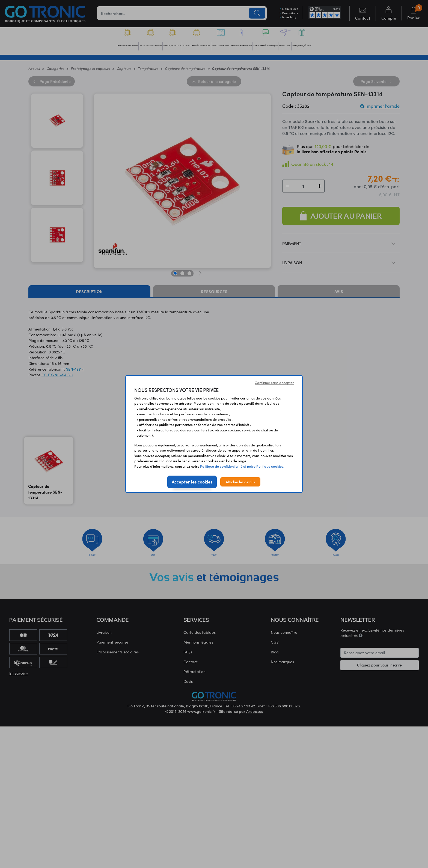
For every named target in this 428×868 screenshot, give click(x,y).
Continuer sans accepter (274, 382)
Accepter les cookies (192, 482)
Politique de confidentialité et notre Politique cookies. (242, 466)
